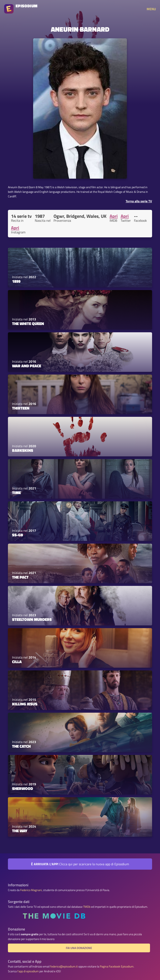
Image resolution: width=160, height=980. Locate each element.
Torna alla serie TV (139, 201)
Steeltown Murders (32, 619)
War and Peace (27, 366)
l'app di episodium (28, 971)
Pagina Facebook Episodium (117, 966)
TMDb (87, 907)
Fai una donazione (79, 948)
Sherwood (22, 788)
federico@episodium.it (64, 966)
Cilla (17, 662)
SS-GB (18, 535)
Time (16, 493)
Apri (114, 216)
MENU (151, 9)
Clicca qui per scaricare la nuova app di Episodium (80, 864)
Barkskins (23, 450)
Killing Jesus (25, 704)
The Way (20, 831)
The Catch (21, 746)
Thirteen (21, 408)
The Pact (20, 577)
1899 (16, 281)
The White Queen (28, 324)
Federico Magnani (31, 890)
